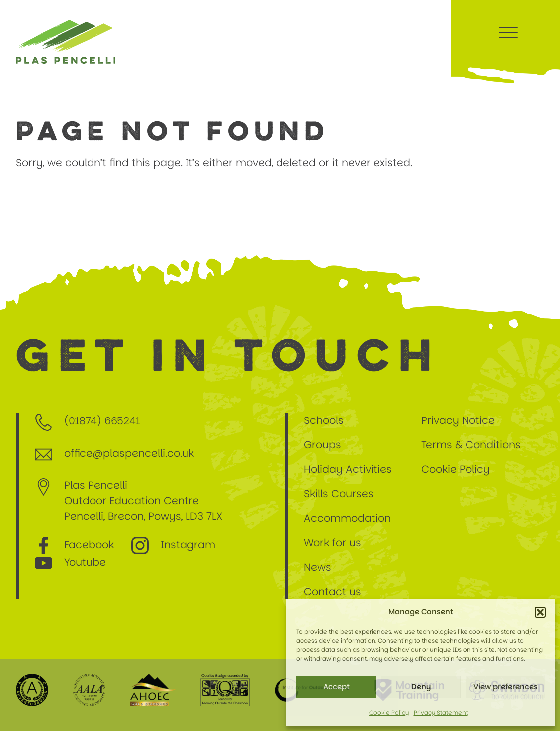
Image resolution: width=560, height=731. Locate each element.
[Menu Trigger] (508, 32)
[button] (540, 612)
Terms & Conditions (471, 445)
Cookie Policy (389, 712)
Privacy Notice (458, 420)
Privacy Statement (441, 712)
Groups (323, 445)
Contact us (332, 591)
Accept (336, 686)
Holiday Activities (348, 469)
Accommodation (347, 518)
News (318, 567)
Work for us (332, 543)
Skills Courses (339, 493)
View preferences (506, 686)
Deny (421, 686)
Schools (326, 420)
